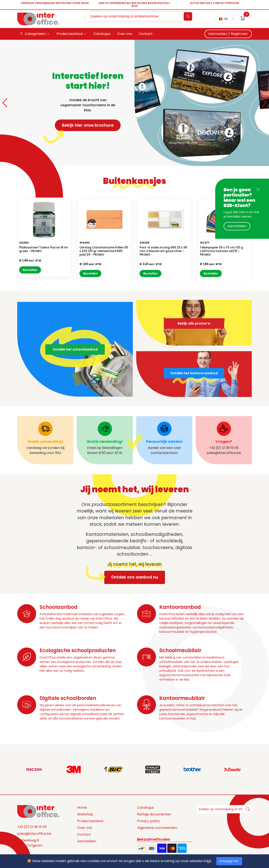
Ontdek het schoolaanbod (75, 363)
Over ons (85, 828)
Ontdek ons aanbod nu (131, 577)
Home (82, 808)
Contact (84, 834)
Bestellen (30, 270)
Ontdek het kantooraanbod (194, 387)
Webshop (85, 814)
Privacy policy (148, 821)
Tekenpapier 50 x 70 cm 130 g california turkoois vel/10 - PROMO (221, 251)
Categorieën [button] (33, 34)
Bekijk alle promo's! (194, 310)
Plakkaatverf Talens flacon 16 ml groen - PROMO (44, 249)
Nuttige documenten (154, 814)
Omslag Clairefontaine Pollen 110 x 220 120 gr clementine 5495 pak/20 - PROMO (104, 251)
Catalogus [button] (102, 34)
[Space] (38, 811)
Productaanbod (90, 821)
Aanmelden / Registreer (228, 34)
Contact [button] (146, 34)
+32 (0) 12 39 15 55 (32, 827)
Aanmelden (237, 226)
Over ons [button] (125, 34)
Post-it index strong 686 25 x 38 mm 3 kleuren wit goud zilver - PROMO (163, 251)
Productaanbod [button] (70, 34)
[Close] (258, 190)
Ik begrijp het (229, 861)
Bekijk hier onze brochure (84, 127)
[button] (5, 103)
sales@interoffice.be (34, 834)
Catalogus (145, 808)
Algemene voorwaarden (157, 828)
